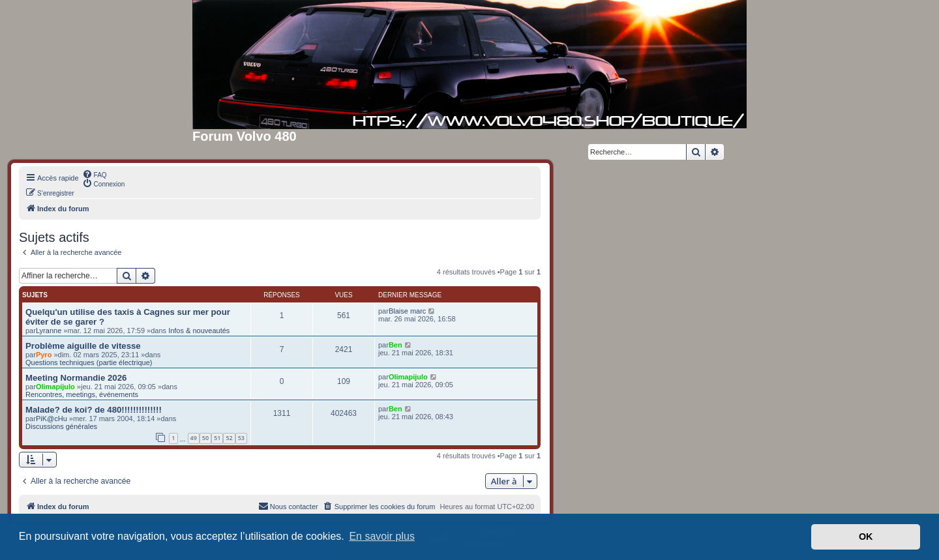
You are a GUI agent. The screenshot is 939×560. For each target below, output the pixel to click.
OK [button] (866, 537)
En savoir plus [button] (382, 536)
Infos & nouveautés (199, 331)
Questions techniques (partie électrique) (89, 362)
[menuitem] (95, 174)
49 (194, 438)
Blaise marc (407, 311)
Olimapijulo (55, 387)
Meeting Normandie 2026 (76, 378)
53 (241, 438)
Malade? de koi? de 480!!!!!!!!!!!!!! (94, 410)
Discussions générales (61, 426)
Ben (395, 345)
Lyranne (49, 331)
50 (205, 438)
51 (217, 438)
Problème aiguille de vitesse (83, 346)
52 (229, 438)
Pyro (44, 355)
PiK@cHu (52, 419)
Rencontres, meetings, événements (82, 394)
